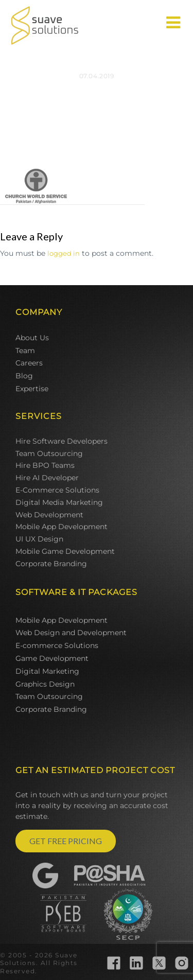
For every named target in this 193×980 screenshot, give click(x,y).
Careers (29, 363)
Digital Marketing (47, 671)
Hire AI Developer (47, 478)
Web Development (49, 515)
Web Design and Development (71, 633)
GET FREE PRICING (66, 841)
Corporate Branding (51, 564)
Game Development (52, 658)
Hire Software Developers (62, 441)
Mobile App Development (62, 527)
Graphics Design (45, 684)
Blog (24, 376)
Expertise (32, 389)
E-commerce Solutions (57, 645)
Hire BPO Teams (45, 465)
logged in (64, 253)
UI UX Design (39, 539)
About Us (32, 338)
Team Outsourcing (49, 453)
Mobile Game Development (65, 551)
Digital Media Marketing (59, 502)
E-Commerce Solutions (57, 490)
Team (25, 351)
